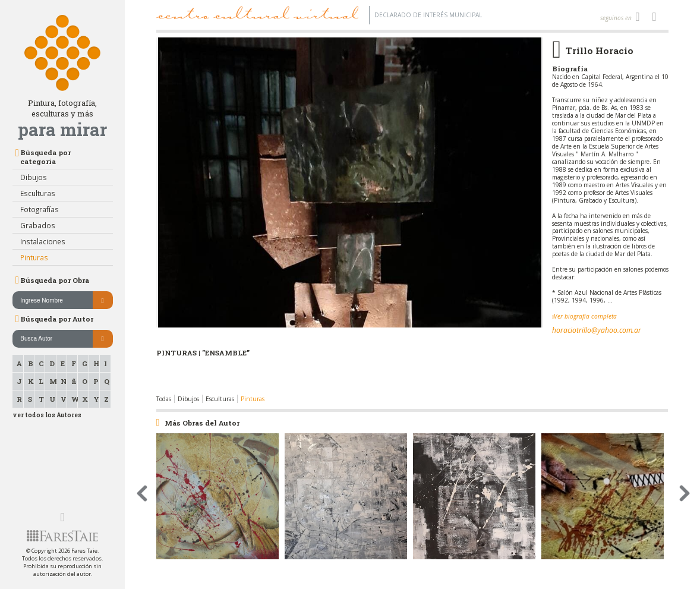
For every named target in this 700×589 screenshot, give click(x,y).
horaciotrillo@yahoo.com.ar (597, 330)
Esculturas (38, 193)
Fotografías (40, 209)
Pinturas (34, 257)
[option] (350, 216)
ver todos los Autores (47, 415)
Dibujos (34, 177)
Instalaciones (43, 241)
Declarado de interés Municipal (428, 15)
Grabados (38, 225)
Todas (164, 399)
